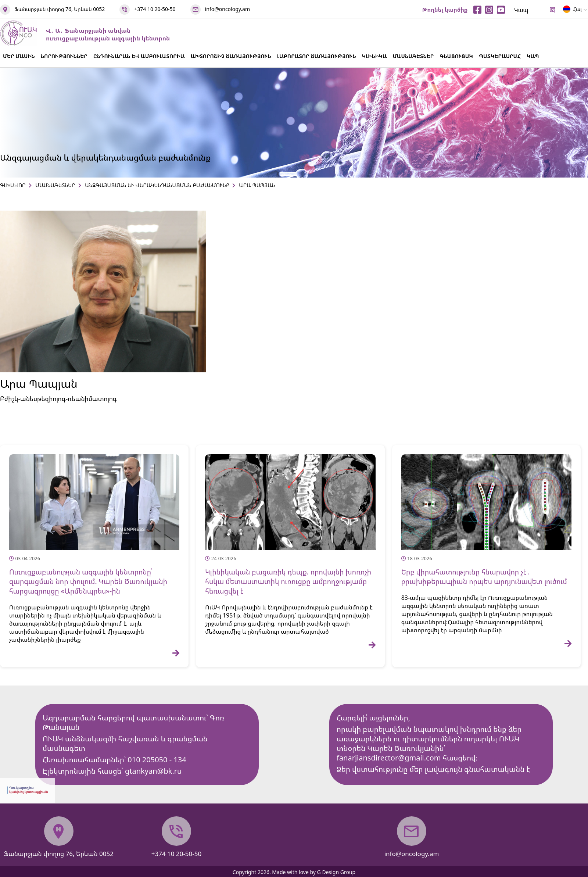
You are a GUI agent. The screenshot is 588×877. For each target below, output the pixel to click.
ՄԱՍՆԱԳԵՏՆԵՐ (413, 56)
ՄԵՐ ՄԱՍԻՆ (19, 56)
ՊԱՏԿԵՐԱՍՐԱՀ (500, 56)
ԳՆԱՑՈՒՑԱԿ (456, 56)
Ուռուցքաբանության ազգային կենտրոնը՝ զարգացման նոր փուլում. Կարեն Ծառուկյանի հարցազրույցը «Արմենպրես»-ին (88, 581)
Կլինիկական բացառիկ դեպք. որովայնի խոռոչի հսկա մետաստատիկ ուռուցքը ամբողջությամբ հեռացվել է (288, 581)
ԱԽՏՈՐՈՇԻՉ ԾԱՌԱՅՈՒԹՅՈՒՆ (231, 56)
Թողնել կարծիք (445, 10)
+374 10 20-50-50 (155, 9)
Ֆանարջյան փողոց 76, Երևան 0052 (60, 9)
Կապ (521, 10)
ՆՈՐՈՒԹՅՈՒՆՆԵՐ (64, 56)
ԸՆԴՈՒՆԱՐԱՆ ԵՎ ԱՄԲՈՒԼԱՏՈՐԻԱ (139, 56)
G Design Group (336, 872)
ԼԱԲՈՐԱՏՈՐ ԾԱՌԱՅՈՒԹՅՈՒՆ (317, 56)
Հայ (572, 11)
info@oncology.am (227, 9)
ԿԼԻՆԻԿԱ (374, 56)
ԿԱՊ (533, 56)
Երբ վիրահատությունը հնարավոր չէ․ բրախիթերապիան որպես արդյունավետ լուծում (484, 577)
